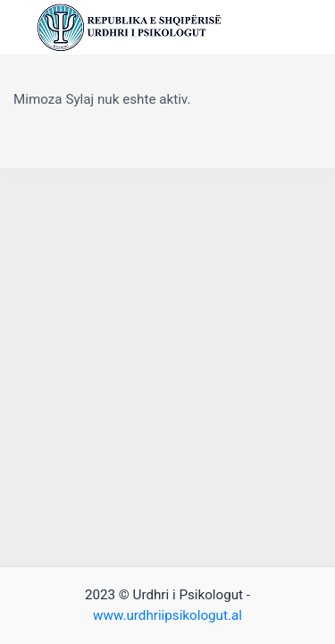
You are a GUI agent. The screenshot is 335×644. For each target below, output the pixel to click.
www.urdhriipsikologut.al (167, 615)
